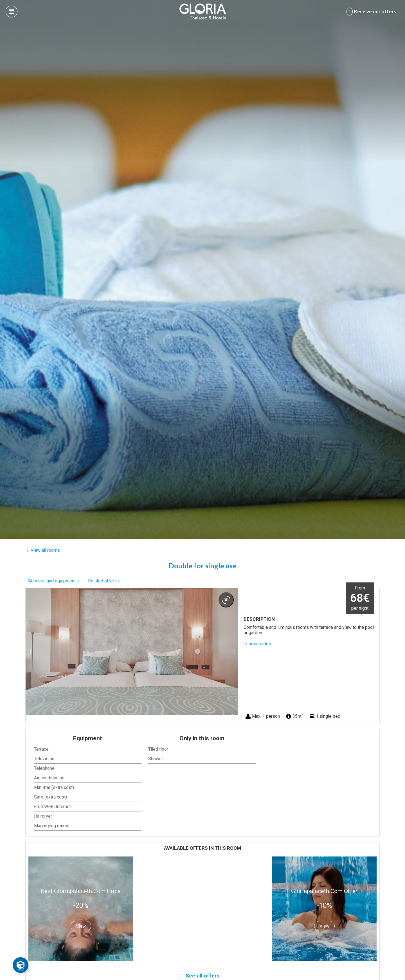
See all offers (202, 976)
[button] (30, 651)
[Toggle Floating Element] (21, 965)
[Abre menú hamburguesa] (12, 12)
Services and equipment (52, 581)
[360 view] (226, 600)
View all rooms (45, 550)
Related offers (102, 581)
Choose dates (257, 644)
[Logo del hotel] (203, 12)
